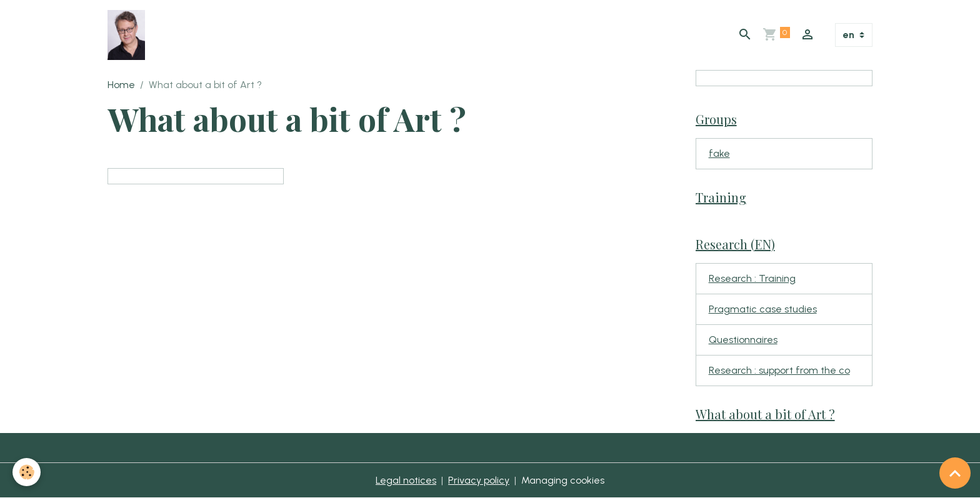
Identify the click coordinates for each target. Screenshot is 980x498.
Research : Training (752, 278)
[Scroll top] (955, 473)
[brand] (129, 35)
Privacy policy (479, 480)
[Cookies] (27, 472)
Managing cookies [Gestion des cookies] (563, 480)
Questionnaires (743, 340)
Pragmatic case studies (763, 309)
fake (719, 153)
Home (121, 85)
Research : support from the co (779, 370)
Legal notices (406, 480)
